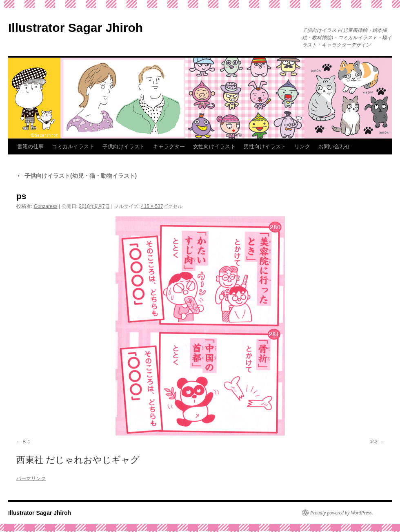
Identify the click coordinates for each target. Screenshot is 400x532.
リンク (302, 146)
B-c (26, 442)
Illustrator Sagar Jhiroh (76, 28)
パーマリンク (31, 478)
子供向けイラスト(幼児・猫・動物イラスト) (77, 176)
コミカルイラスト (73, 146)
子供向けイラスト (124, 146)
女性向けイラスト (214, 146)
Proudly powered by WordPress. (342, 513)
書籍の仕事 (30, 146)
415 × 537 (152, 206)
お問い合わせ (334, 146)
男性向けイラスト (265, 146)
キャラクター (169, 146)
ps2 (373, 442)
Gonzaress (46, 206)
